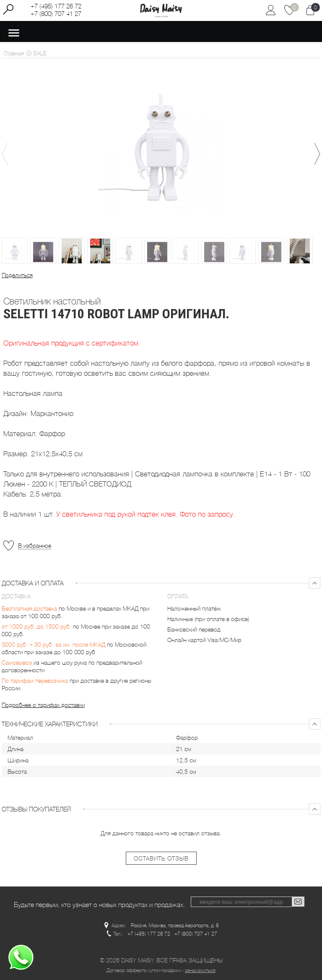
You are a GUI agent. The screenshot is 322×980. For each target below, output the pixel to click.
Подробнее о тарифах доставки (43, 705)
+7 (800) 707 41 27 (56, 14)
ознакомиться (200, 970)
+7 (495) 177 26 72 (56, 6)
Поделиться (17, 275)
